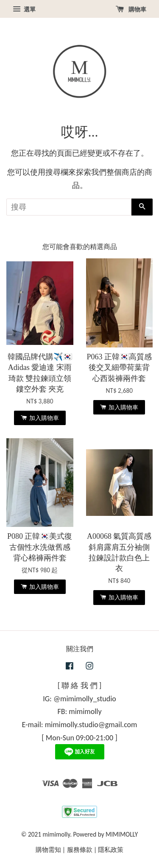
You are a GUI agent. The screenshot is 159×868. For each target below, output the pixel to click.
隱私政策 (111, 850)
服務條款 (80, 850)
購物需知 (48, 850)
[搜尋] (69, 207)
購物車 (131, 9)
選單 (24, 9)
